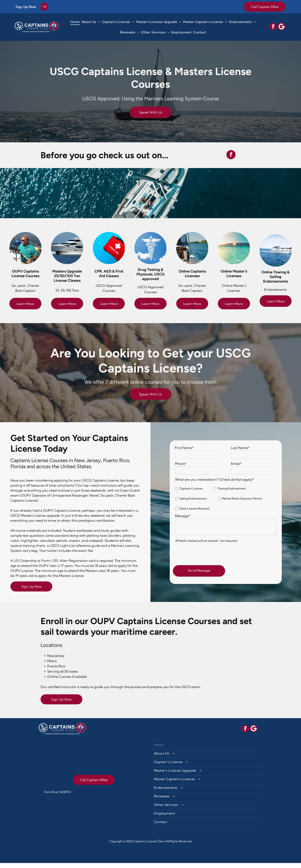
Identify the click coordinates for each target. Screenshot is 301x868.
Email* (236, 469)
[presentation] (207, 558)
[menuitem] (75, 22)
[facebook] (273, 27)
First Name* (184, 453)
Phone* (181, 469)
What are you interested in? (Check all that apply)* (215, 484)
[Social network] (281, 27)
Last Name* (240, 453)
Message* (183, 521)
